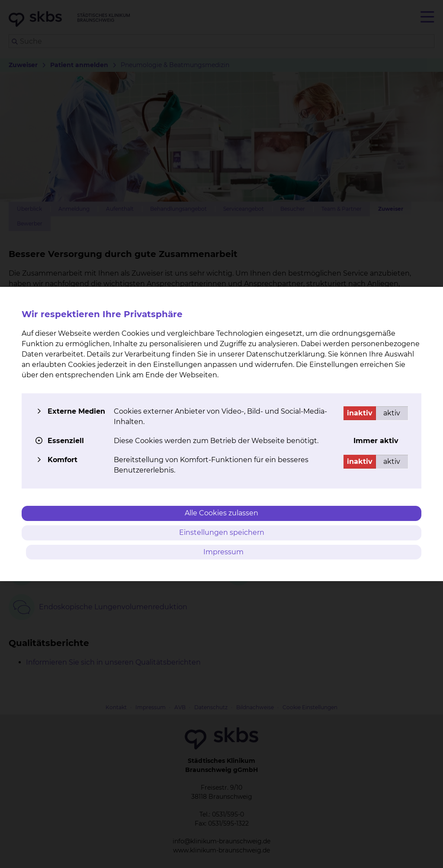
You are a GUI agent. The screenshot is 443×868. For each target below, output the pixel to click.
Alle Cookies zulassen (221, 513)
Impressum (224, 552)
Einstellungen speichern (222, 532)
